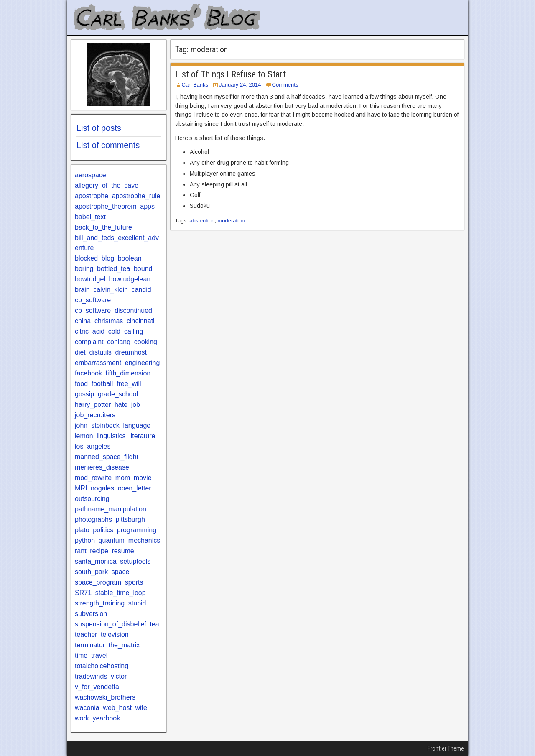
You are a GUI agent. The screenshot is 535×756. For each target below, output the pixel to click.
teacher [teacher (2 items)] (86, 635)
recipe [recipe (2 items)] (99, 551)
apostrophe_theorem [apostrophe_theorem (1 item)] (106, 206)
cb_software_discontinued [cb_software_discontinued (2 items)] (113, 310)
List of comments (108, 145)
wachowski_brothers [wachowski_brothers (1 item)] (105, 697)
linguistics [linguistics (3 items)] (111, 436)
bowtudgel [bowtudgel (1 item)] (90, 279)
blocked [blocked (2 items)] (86, 258)
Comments (285, 85)
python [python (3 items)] (85, 540)
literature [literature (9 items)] (142, 436)
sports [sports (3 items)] (134, 582)
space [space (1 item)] (121, 572)
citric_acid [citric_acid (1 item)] (90, 331)
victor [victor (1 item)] (119, 676)
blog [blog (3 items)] (108, 258)
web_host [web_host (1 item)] (117, 708)
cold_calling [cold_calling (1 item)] (126, 331)
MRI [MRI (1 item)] (81, 488)
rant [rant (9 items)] (81, 551)
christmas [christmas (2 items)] (109, 321)
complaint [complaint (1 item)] (89, 342)
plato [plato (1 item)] (82, 530)
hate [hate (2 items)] (121, 405)
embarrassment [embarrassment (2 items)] (98, 363)
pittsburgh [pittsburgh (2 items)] (130, 520)
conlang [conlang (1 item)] (119, 342)
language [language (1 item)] (137, 425)
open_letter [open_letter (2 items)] (135, 488)
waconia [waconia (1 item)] (87, 708)
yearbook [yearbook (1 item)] (106, 718)
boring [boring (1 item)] (84, 269)
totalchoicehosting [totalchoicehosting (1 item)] (102, 666)
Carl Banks (195, 85)
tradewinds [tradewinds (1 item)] (91, 676)
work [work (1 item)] (82, 718)
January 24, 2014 (240, 85)
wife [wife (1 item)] (141, 708)
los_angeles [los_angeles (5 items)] (93, 446)
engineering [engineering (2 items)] (143, 363)
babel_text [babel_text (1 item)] (90, 217)
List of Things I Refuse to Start (231, 74)
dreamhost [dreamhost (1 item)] (131, 352)
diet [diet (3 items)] (80, 352)
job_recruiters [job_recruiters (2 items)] (95, 415)
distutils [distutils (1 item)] (100, 352)
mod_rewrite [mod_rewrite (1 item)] (93, 478)
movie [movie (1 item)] (143, 478)
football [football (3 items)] (102, 384)
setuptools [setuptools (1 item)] (135, 561)
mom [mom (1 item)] (123, 478)
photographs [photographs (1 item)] (93, 520)
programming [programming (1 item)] (137, 530)
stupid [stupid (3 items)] (137, 603)
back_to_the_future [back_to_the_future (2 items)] (103, 227)
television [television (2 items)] (115, 635)
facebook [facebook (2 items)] (88, 373)
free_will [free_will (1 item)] (129, 384)
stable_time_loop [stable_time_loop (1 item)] (121, 593)
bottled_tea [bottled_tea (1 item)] (113, 269)
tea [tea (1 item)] (154, 624)
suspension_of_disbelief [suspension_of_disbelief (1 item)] (111, 624)
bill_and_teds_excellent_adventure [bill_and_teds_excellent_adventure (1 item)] (117, 243)
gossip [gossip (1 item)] (84, 394)
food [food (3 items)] (81, 384)
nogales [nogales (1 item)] (102, 488)
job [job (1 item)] (136, 405)
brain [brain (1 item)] (82, 290)
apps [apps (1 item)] (147, 206)
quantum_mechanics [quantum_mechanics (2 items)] (130, 540)
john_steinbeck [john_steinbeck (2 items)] (97, 425)
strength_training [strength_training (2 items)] (100, 603)
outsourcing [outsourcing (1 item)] (92, 499)
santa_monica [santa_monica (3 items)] (96, 561)
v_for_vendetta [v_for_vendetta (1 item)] (97, 687)
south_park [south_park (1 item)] (91, 572)
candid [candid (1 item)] (141, 290)
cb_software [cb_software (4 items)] (93, 300)
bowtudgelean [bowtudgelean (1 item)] (130, 279)
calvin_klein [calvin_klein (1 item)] (111, 290)
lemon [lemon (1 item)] (84, 436)
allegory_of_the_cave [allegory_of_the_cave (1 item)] (107, 185)
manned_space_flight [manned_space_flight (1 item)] (107, 457)
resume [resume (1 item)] (123, 551)
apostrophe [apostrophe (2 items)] (92, 196)
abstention (202, 221)
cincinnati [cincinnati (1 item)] (141, 321)
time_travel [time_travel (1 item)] (91, 655)
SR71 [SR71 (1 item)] (83, 593)
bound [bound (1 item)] (143, 269)
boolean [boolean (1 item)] (130, 258)
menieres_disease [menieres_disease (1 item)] (102, 467)
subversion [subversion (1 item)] (91, 614)
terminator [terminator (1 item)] (90, 645)
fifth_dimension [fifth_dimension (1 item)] (128, 373)
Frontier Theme (446, 748)
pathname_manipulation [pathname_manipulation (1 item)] (111, 509)
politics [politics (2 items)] (103, 530)
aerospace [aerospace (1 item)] (90, 175)
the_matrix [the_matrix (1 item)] (124, 645)
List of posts (99, 128)
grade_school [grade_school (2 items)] (118, 394)
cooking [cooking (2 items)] (146, 342)
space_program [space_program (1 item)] (98, 582)
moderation (231, 221)
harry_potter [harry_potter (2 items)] (93, 405)
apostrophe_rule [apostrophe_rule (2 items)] (136, 196)
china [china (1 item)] (83, 321)
